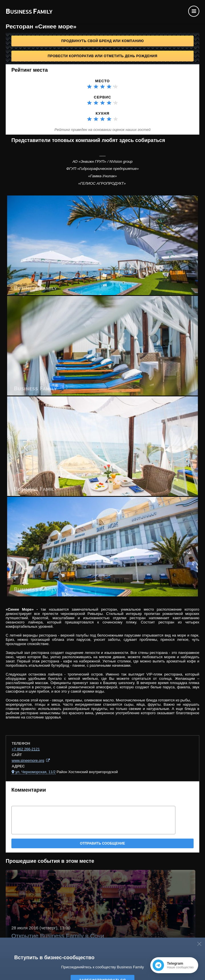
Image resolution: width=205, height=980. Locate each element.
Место (102, 81)
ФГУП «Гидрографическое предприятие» (103, 169)
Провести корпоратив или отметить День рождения (102, 56)
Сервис (103, 97)
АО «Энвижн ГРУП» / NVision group (102, 161)
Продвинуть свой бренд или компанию (102, 41)
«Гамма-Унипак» (103, 176)
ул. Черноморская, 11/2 (35, 772)
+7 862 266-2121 (26, 749)
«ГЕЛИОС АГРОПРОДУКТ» (103, 183)
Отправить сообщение (103, 843)
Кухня (103, 113)
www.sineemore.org (28, 760)
